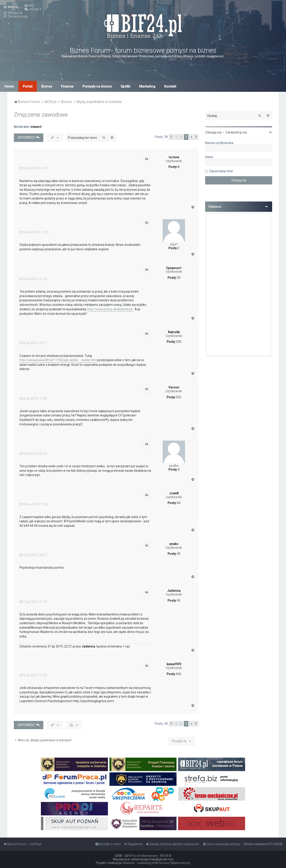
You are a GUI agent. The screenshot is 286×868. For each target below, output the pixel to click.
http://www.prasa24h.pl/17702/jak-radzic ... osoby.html (58, 360)
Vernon (174, 387)
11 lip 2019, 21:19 (33, 602)
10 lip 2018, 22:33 (33, 279)
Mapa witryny (181, 863)
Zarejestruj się (236, 132)
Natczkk (174, 332)
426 (179, 674)
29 (179, 278)
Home (9, 86)
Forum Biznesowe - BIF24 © (152, 856)
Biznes (47, 86)
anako (174, 544)
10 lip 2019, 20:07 (33, 555)
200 (179, 342)
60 (179, 503)
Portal (28, 86)
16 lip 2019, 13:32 (33, 675)
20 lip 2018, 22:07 (33, 343)
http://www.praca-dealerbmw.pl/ (110, 309)
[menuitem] (29, 6)
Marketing (147, 86)
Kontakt (170, 86)
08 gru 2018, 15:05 (34, 504)
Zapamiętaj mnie (221, 171)
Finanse (67, 86)
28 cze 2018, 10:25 (34, 232)
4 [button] (191, 137)
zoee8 (174, 493)
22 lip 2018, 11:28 (33, 399)
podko (174, 466)
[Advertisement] (239, 285)
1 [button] (176, 137)
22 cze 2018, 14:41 (34, 168)
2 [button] (181, 137)
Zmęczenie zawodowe (41, 115)
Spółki (125, 86)
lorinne (174, 157)
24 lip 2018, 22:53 (33, 454)
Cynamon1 (174, 268)
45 (179, 600)
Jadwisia (174, 591)
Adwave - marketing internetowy (146, 863)
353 (179, 397)
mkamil (36, 127)
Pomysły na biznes (97, 86)
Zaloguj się (213, 132)
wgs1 (174, 244)
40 (179, 554)
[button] (171, 137)
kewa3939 (174, 664)
